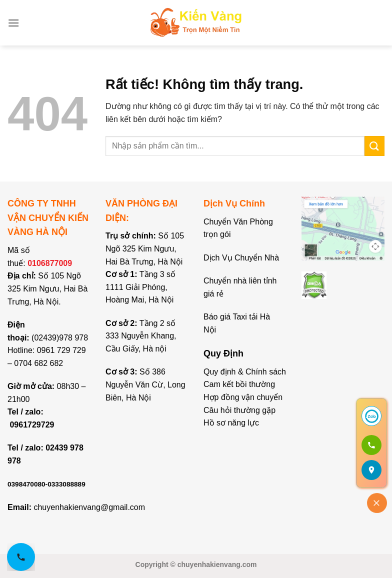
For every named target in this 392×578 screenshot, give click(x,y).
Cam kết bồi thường (239, 384)
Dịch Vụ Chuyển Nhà (241, 258)
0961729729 (32, 425)
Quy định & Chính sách (245, 372)
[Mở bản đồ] (371, 470)
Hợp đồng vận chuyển (243, 397)
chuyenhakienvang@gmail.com (89, 507)
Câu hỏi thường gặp (239, 410)
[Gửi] (374, 146)
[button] (13, 23)
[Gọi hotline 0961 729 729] (21, 557)
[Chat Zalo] (371, 416)
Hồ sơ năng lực (231, 423)
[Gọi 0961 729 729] (371, 445)
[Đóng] (377, 503)
